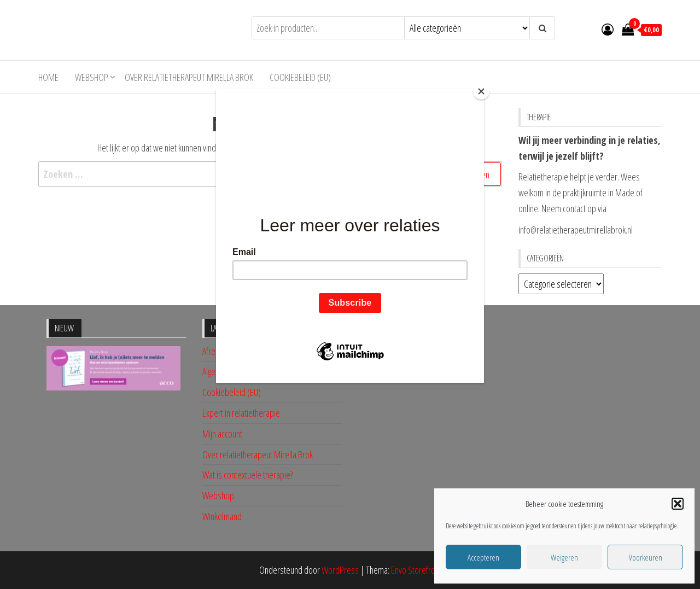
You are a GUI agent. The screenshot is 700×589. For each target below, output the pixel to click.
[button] (678, 504)
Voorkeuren (646, 557)
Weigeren (564, 557)
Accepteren (483, 557)
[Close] (481, 91)
